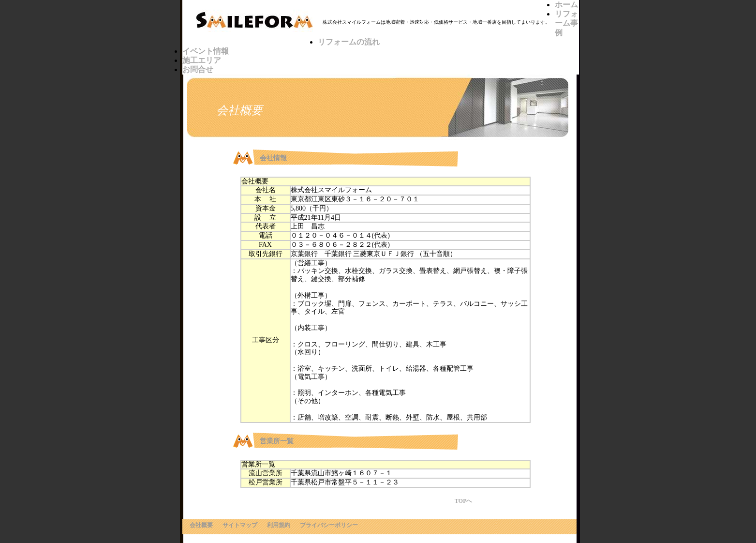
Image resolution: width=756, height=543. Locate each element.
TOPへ (463, 501)
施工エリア (202, 60)
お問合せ (198, 69)
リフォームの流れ (349, 42)
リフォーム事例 (566, 23)
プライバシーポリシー (329, 525)
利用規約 (279, 525)
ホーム (566, 5)
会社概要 (201, 525)
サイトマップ (240, 525)
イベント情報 (206, 51)
